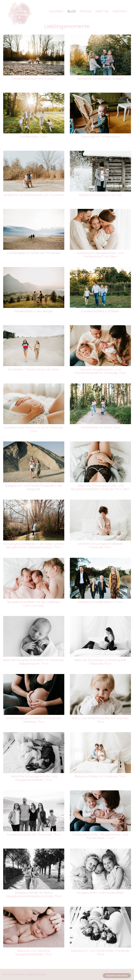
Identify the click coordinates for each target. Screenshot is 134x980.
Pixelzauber (41, 974)
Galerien (56, 11)
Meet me (102, 11)
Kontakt (120, 11)
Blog (72, 11)
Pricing (86, 11)
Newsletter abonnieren (117, 976)
